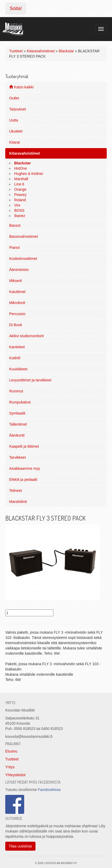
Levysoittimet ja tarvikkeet (30, 380)
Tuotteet (16, 51)
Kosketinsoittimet (23, 259)
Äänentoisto (19, 270)
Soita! (16, 8)
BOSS (19, 210)
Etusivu (11, 751)
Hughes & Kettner (29, 174)
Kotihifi (15, 358)
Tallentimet (18, 424)
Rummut (16, 391)
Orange (20, 189)
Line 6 (19, 184)
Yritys (10, 767)
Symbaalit (17, 413)
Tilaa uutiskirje (20, 846)
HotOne (21, 168)
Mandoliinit (18, 502)
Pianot (14, 248)
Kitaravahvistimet (41, 51)
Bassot (15, 225)
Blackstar (67, 51)
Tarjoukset (18, 109)
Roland (20, 200)
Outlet (14, 98)
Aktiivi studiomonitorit (27, 336)
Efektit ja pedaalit (23, 480)
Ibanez (20, 216)
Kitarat (14, 142)
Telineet (16, 491)
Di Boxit (16, 325)
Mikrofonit (17, 303)
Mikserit (16, 281)
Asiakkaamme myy (25, 468)
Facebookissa (49, 790)
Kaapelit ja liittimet (24, 446)
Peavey (20, 195)
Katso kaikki (21, 87)
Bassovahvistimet (24, 236)
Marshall (21, 179)
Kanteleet (17, 347)
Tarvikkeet (17, 457)
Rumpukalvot (20, 402)
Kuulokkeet (18, 369)
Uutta (14, 120)
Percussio (17, 314)
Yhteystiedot (15, 775)
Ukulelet (16, 131)
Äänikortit (17, 435)
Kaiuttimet (17, 292)
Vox (17, 205)
